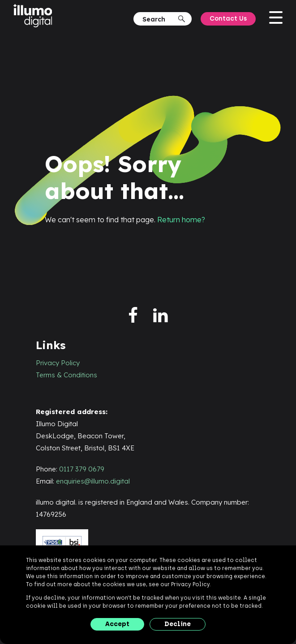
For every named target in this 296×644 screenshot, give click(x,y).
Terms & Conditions (66, 375)
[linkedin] (161, 316)
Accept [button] (117, 624)
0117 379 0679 (82, 469)
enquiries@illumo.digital (93, 481)
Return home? (181, 220)
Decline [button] (178, 624)
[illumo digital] (35, 16)
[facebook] (133, 316)
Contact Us (228, 19)
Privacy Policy (58, 363)
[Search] (159, 19)
